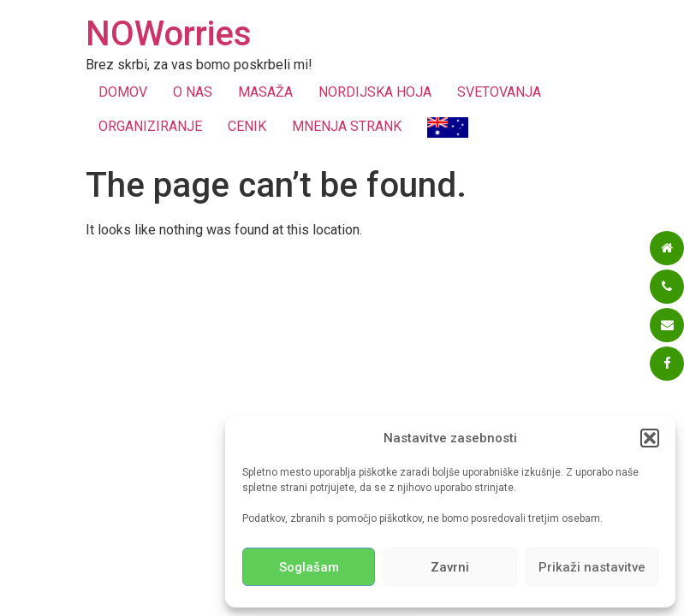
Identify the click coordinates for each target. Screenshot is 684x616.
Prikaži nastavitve (592, 567)
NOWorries (169, 34)
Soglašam (309, 567)
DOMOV (123, 92)
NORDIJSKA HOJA (375, 92)
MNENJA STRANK (347, 126)
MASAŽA (265, 92)
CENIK (247, 126)
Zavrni (450, 567)
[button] (650, 438)
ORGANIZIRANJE (150, 126)
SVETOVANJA (499, 92)
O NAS (193, 92)
